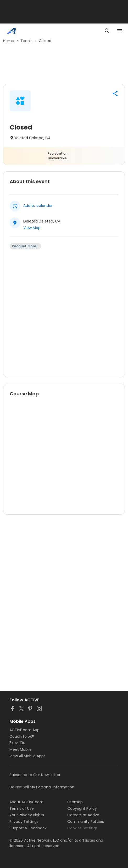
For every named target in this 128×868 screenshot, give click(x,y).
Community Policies (86, 822)
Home (9, 41)
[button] (115, 93)
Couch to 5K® (22, 736)
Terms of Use (22, 808)
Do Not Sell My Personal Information (42, 787)
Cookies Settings (82, 828)
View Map (32, 228)
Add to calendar (38, 206)
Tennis (26, 41)
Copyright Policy (82, 808)
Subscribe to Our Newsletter (35, 775)
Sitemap (75, 802)
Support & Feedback (28, 828)
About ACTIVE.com (26, 802)
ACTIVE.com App (24, 730)
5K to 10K (17, 743)
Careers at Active (83, 815)
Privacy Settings (24, 822)
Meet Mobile (21, 749)
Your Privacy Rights (27, 815)
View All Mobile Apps (27, 756)
